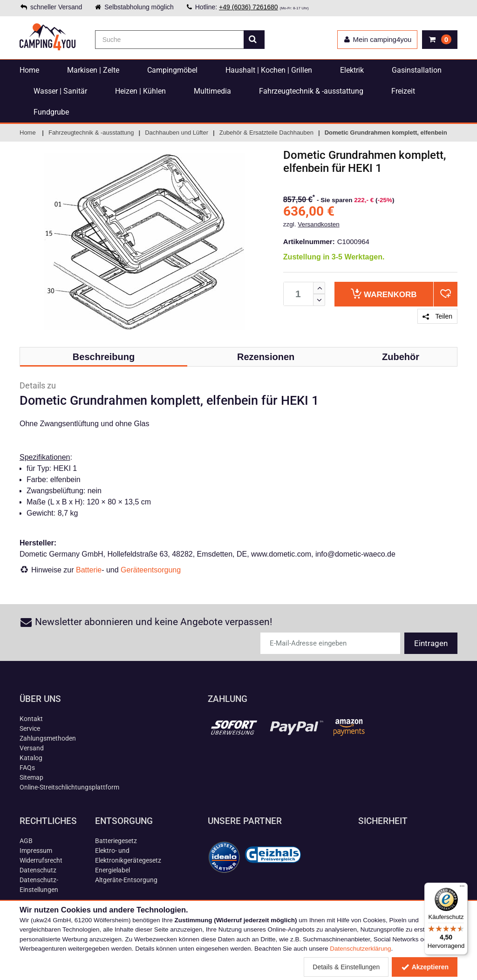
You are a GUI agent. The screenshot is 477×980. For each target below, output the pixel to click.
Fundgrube (51, 112)
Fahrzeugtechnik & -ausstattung (311, 91)
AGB (26, 841)
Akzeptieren (425, 967)
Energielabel (112, 870)
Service (30, 728)
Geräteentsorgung (151, 570)
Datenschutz (38, 870)
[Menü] (462, 888)
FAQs (27, 768)
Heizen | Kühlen (140, 91)
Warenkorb (384, 294)
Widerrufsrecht (41, 860)
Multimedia (212, 91)
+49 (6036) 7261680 (249, 7)
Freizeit (403, 91)
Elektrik (352, 70)
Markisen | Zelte (93, 70)
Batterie (89, 570)
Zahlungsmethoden (48, 738)
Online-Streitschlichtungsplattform (69, 787)
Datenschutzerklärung (360, 949)
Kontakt (31, 719)
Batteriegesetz (116, 841)
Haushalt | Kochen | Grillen (269, 70)
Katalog (31, 758)
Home (29, 70)
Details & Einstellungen (346, 967)
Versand (32, 748)
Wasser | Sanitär (60, 91)
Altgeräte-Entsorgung (126, 880)
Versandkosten (318, 224)
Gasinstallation (417, 70)
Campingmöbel (172, 70)
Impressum (36, 851)
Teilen (437, 316)
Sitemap (31, 777)
